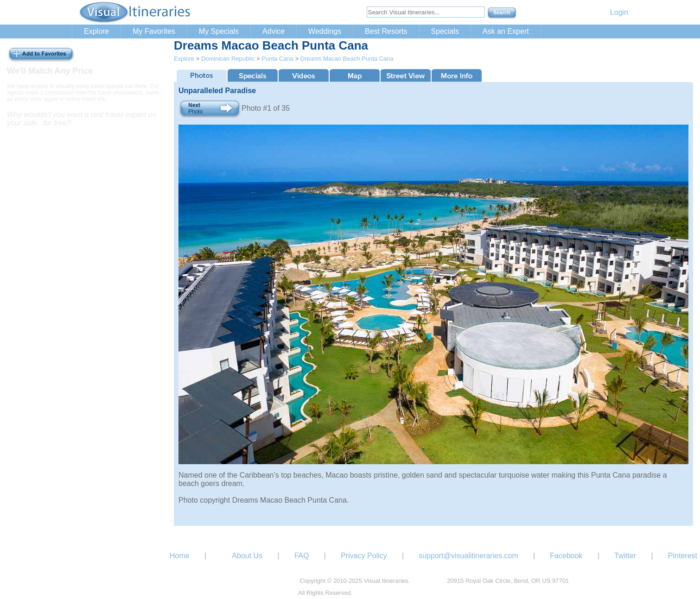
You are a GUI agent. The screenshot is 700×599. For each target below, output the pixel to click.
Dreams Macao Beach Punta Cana (347, 59)
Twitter (625, 556)
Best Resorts (386, 31)
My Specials (219, 31)
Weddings (325, 31)
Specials (445, 31)
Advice (274, 31)
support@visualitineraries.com (468, 556)
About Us (247, 556)
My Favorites (154, 31)
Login (619, 12)
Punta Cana (277, 59)
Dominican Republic (228, 59)
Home (180, 556)
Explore (96, 31)
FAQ (302, 556)
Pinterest (683, 556)
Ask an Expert (506, 31)
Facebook (566, 556)
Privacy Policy (364, 556)
